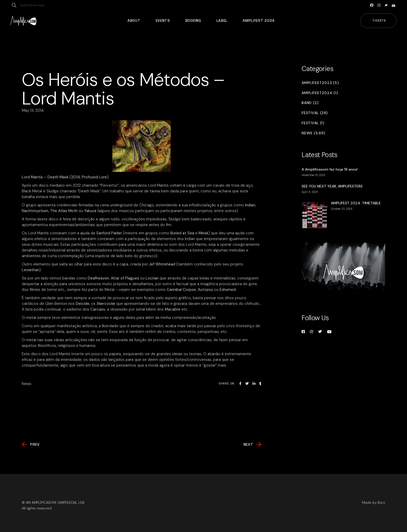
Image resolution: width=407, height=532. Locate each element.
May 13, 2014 (33, 110)
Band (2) (310, 103)
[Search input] (40, 5)
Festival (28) (315, 113)
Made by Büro (374, 503)
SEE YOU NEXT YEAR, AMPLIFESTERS (332, 186)
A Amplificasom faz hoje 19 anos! (330, 169)
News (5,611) (313, 133)
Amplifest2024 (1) (320, 93)
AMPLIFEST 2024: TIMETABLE (356, 203)
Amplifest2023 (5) (320, 83)
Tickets (379, 20)
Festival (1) (313, 123)
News (27, 384)
